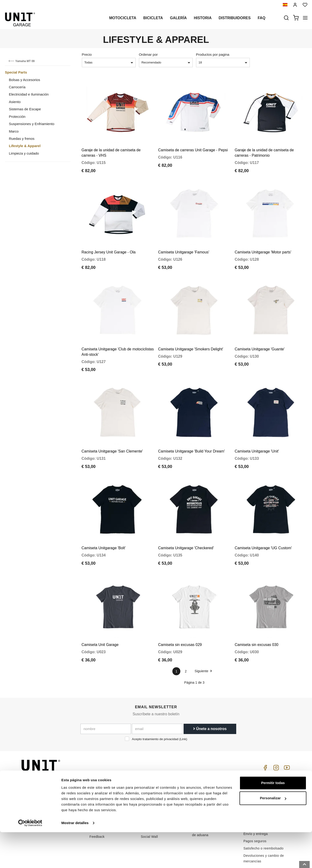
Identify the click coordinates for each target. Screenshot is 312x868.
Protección (17, 117)
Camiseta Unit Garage (100, 618)
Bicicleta (153, 18)
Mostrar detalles (75, 859)
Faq (262, 18)
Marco (14, 131)
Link (183, 712)
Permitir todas (273, 819)
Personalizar (273, 834)
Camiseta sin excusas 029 (180, 618)
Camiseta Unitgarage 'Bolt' (104, 526)
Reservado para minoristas (110, 803)
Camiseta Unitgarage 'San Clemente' (112, 433)
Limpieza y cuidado (24, 153)
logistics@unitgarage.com (50, 774)
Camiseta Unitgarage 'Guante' (259, 336)
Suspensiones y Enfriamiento (32, 124)
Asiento (15, 102)
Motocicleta (123, 18)
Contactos (200, 795)
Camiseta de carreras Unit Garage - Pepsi (193, 146)
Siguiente (203, 644)
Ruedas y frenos (22, 139)
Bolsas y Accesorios (24, 80)
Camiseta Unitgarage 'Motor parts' (263, 243)
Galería (178, 18)
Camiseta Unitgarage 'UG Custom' (263, 526)
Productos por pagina (213, 54)
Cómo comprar (203, 774)
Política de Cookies (104, 795)
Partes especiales (154, 781)
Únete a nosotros (210, 702)
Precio (87, 54)
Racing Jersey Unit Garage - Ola (109, 243)
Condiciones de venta (260, 780)
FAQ (195, 788)
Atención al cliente (206, 781)
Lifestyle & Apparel (25, 146)
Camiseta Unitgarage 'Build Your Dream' (191, 433)
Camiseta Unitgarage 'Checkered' (186, 526)
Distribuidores (235, 18)
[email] (157, 702)
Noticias (147, 795)
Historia (203, 18)
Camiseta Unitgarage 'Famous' (184, 243)
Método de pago (256, 800)
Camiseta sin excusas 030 (256, 618)
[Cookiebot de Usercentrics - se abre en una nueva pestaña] (30, 859)
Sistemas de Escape (25, 109)
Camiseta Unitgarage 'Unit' (257, 433)
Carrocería (17, 87)
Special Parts (16, 72)
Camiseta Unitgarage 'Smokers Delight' (191, 336)
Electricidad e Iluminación (29, 94)
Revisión (147, 803)
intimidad (97, 788)
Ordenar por (148, 54)
